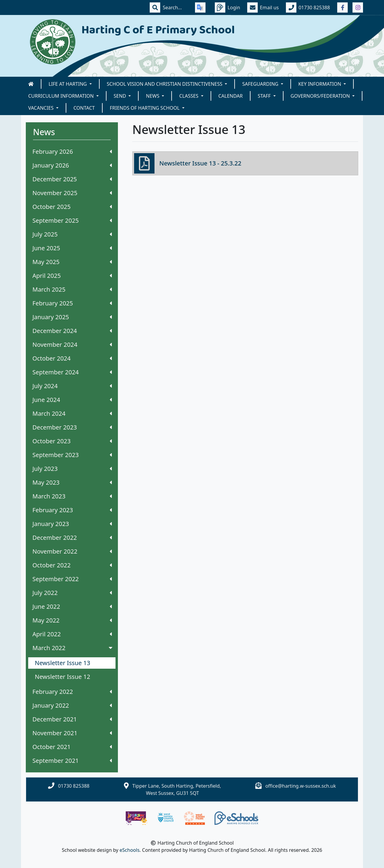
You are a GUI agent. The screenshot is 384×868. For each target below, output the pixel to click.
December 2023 (72, 427)
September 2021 (72, 761)
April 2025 (72, 276)
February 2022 (72, 692)
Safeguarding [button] (261, 84)
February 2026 (72, 152)
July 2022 (72, 593)
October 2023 (72, 441)
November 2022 (72, 551)
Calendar (231, 96)
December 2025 (72, 179)
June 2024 (72, 400)
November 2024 (72, 345)
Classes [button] (189, 96)
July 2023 (72, 469)
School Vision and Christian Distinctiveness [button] (165, 84)
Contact (84, 108)
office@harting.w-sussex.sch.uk (300, 786)
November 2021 (72, 733)
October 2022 (72, 565)
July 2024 (72, 386)
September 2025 (72, 220)
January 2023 (72, 524)
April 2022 (72, 634)
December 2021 (72, 719)
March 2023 (72, 496)
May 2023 (72, 482)
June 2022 (72, 606)
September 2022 (72, 579)
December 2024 (72, 331)
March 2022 (73, 648)
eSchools (130, 850)
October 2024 (72, 358)
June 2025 (72, 248)
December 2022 (72, 538)
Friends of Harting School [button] (145, 108)
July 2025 (72, 234)
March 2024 (72, 413)
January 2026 (72, 165)
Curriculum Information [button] (62, 96)
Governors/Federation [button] (321, 96)
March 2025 (72, 289)
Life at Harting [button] (68, 84)
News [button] (153, 96)
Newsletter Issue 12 (63, 677)
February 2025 (72, 303)
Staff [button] (265, 96)
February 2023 (72, 510)
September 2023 (72, 455)
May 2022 (72, 620)
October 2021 (72, 747)
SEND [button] (121, 96)
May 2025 (72, 262)
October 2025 (72, 207)
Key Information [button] (320, 84)
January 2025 (72, 317)
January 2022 (72, 705)
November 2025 (72, 193)
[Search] (175, 7)
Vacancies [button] (42, 108)
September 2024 (72, 372)
